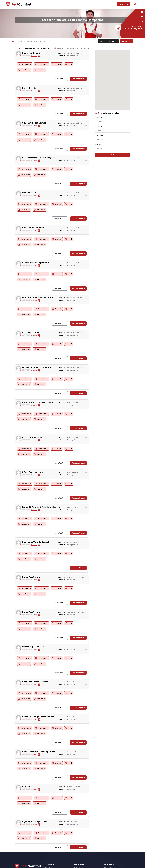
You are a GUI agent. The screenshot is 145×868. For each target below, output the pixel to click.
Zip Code (98, 145)
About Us (48, 855)
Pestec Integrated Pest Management (40, 156)
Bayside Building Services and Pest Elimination (44, 704)
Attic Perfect (28, 773)
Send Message (25, 65)
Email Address (100, 136)
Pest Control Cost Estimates (84, 858)
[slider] (26, 56)
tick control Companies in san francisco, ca (33, 42)
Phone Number (44, 65)
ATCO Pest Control (31, 327)
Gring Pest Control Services (35, 670)
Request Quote (79, 79)
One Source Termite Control (36, 533)
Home (14, 42)
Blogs (76, 855)
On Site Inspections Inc (33, 636)
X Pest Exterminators (32, 464)
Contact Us (48, 853)
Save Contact (25, 70)
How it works (79, 853)
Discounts (61, 65)
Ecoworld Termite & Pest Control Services (42, 499)
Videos (76, 860)
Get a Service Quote (108, 41)
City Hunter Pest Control (34, 122)
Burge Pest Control (31, 567)
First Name (99, 117)
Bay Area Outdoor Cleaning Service (39, 739)
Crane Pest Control (31, 53)
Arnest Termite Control (33, 225)
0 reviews (34, 56)
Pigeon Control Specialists (35, 807)
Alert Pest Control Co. (33, 430)
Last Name (99, 127)
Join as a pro (123, 4)
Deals (75, 65)
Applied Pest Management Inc (36, 259)
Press (46, 860)
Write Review (42, 70)
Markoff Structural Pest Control (37, 396)
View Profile (61, 79)
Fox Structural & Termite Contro (38, 362)
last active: (62, 56)
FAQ (46, 858)
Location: (61, 53)
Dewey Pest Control (32, 88)
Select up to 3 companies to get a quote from (73, 48)
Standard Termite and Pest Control (39, 293)
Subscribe (113, 155)
